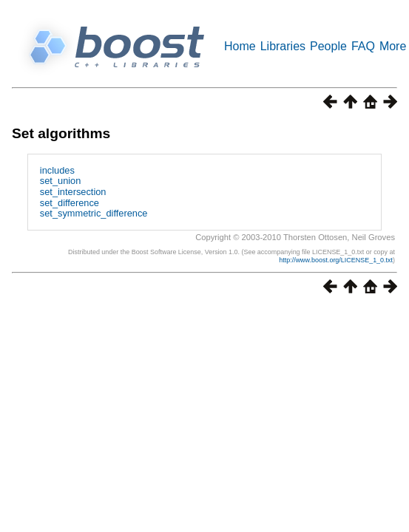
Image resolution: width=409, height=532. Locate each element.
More (393, 46)
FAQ (363, 46)
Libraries (283, 46)
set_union (61, 181)
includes (57, 170)
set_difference (70, 203)
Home (240, 46)
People (328, 46)
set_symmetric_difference (94, 213)
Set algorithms (61, 133)
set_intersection (73, 192)
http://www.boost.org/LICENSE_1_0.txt (336, 260)
